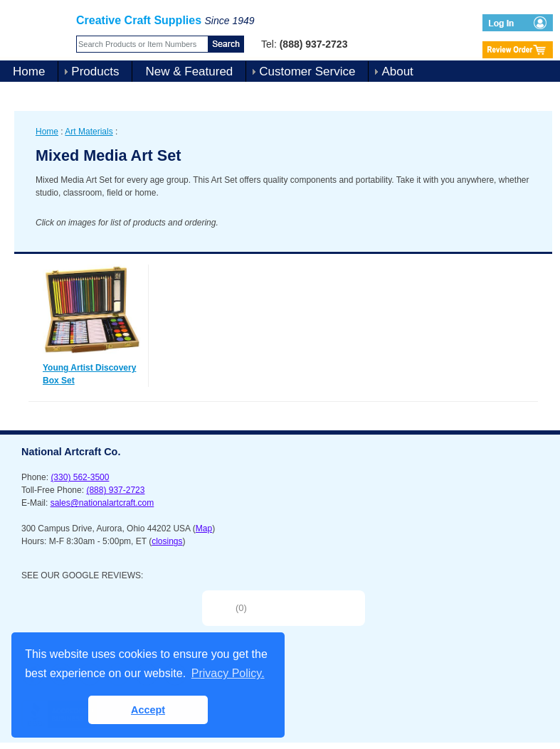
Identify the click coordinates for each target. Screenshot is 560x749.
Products (95, 71)
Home (29, 71)
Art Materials (89, 132)
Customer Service (307, 71)
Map (204, 528)
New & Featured (189, 71)
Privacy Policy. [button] (228, 673)
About (397, 71)
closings (167, 541)
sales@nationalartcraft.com (102, 503)
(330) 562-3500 (80, 477)
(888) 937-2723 (115, 490)
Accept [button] (148, 710)
